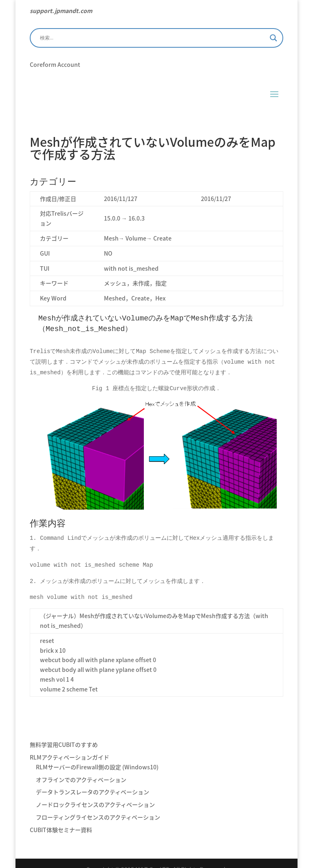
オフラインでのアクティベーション (81, 767)
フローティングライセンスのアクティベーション (98, 805)
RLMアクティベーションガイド (69, 745)
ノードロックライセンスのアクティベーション (95, 792)
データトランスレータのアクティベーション (93, 780)
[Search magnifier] (273, 38)
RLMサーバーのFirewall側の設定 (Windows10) (97, 755)
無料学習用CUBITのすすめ (64, 732)
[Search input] (153, 38)
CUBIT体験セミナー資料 (61, 817)
